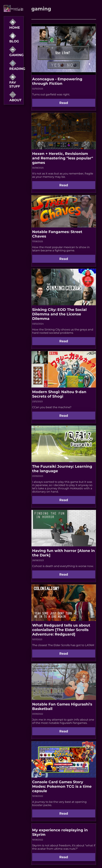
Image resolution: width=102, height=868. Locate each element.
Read (64, 103)
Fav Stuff (15, 82)
